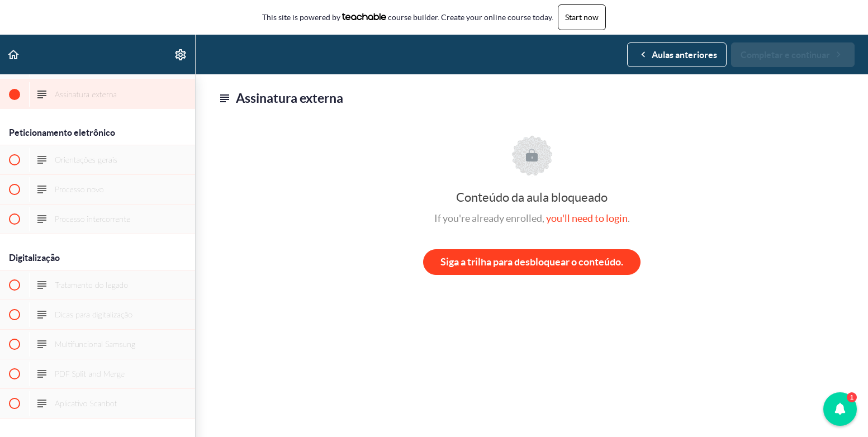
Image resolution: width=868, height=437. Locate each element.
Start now (582, 17)
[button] (14, 54)
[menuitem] (181, 54)
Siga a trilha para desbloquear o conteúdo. (532, 262)
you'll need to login (587, 218)
